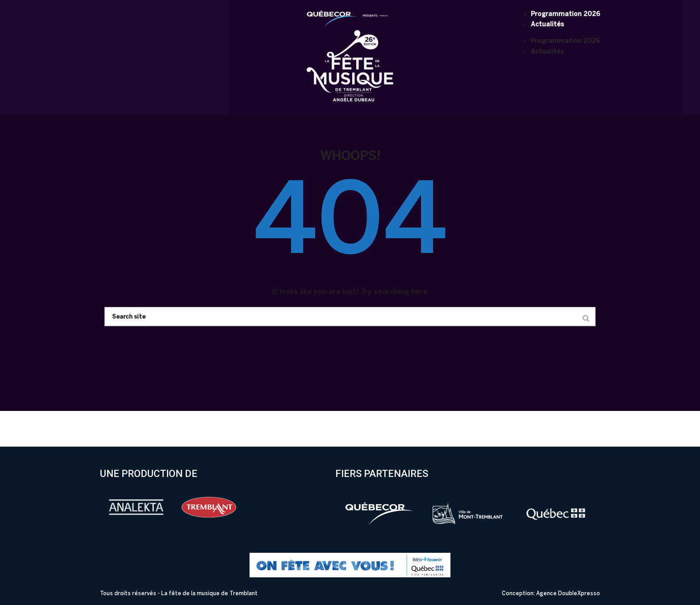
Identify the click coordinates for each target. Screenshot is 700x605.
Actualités (547, 24)
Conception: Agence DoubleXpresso (551, 593)
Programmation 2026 (565, 14)
